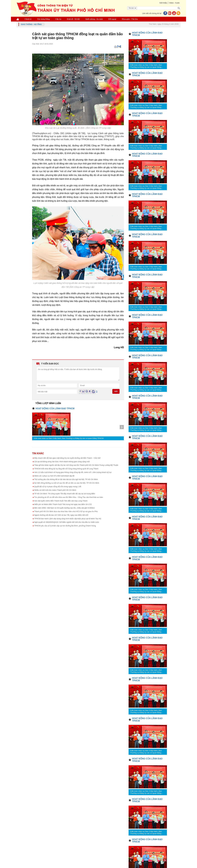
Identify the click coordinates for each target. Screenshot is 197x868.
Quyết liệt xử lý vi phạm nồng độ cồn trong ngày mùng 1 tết (58, 487)
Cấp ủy (58, 19)
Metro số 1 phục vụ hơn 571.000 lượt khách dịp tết (54, 476)
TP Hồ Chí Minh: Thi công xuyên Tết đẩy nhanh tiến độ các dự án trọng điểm (65, 494)
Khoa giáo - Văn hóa (130, 19)
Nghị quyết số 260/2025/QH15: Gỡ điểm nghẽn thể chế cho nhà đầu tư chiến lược (67, 522)
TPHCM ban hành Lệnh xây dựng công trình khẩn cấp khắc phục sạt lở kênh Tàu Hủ (68, 519)
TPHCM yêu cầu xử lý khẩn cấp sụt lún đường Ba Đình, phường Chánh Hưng (65, 526)
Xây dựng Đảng (43, 19)
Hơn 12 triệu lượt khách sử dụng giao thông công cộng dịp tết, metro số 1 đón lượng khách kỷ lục (73, 472)
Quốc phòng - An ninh (94, 19)
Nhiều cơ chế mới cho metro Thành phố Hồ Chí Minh (55, 490)
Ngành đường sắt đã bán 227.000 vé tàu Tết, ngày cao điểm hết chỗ (61, 515)
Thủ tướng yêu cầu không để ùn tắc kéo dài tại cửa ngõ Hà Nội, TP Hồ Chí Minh (66, 479)
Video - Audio (174, 3)
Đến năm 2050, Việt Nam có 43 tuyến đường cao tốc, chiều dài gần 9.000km (64, 508)
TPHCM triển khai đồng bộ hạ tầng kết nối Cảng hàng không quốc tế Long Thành (66, 469)
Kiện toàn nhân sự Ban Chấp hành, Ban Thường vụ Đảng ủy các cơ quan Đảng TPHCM (69, 438)
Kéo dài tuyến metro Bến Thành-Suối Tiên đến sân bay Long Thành (61, 501)
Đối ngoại (112, 19)
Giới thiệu (163, 3)
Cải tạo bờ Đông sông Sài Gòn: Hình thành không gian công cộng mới (62, 462)
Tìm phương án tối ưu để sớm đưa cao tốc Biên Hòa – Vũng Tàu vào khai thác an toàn (69, 497)
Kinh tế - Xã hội (73, 19)
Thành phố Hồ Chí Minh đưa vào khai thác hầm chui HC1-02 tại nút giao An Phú (66, 511)
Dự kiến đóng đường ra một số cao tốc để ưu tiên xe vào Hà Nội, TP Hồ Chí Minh (67, 483)
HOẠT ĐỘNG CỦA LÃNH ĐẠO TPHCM (55, 408)
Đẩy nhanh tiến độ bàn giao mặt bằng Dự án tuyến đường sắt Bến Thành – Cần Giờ (67, 458)
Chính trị (28, 19)
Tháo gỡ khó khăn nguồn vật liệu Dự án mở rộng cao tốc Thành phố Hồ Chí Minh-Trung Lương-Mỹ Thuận (76, 465)
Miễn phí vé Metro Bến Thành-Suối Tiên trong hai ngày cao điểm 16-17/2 (63, 504)
